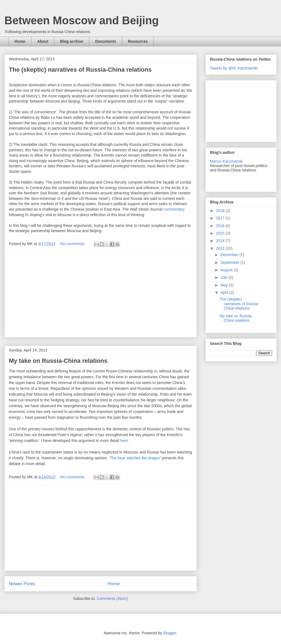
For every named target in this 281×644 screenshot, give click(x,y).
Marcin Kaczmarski (226, 161)
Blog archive (72, 41)
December (230, 255)
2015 (221, 233)
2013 (221, 248)
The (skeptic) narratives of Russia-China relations (80, 70)
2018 (221, 211)
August (227, 270)
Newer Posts (22, 584)
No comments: (73, 244)
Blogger (170, 633)
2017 (221, 218)
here (124, 441)
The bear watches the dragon (135, 458)
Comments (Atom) (112, 599)
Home (20, 41)
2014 (221, 241)
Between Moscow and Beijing (82, 20)
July (224, 277)
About (43, 41)
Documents (106, 41)
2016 (221, 226)
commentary (174, 209)
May (225, 285)
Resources (138, 41)
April (225, 293)
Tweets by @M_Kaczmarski (234, 68)
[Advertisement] (101, 294)
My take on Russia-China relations (58, 361)
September (230, 262)
